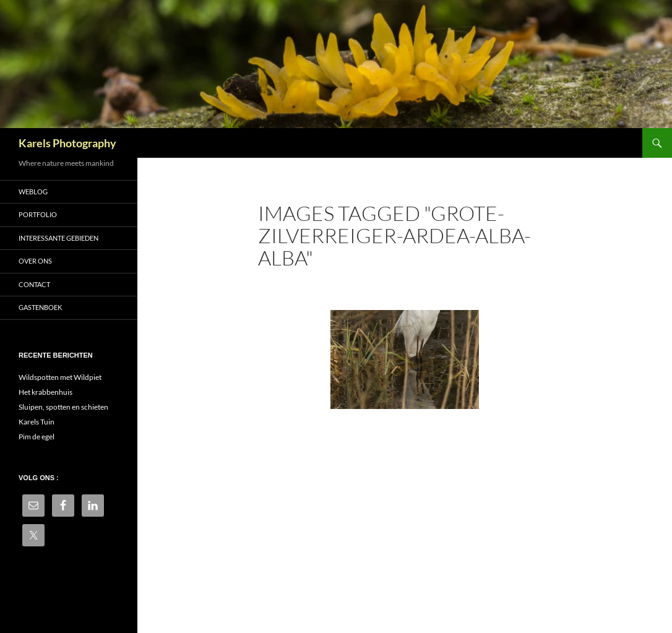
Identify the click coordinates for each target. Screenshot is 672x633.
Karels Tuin (37, 422)
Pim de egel (37, 437)
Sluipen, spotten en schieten (63, 407)
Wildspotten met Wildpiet (60, 377)
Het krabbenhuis (45, 392)
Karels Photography (67, 143)
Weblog (33, 192)
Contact (34, 284)
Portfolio (38, 214)
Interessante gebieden (58, 238)
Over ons (35, 261)
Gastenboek (40, 307)
